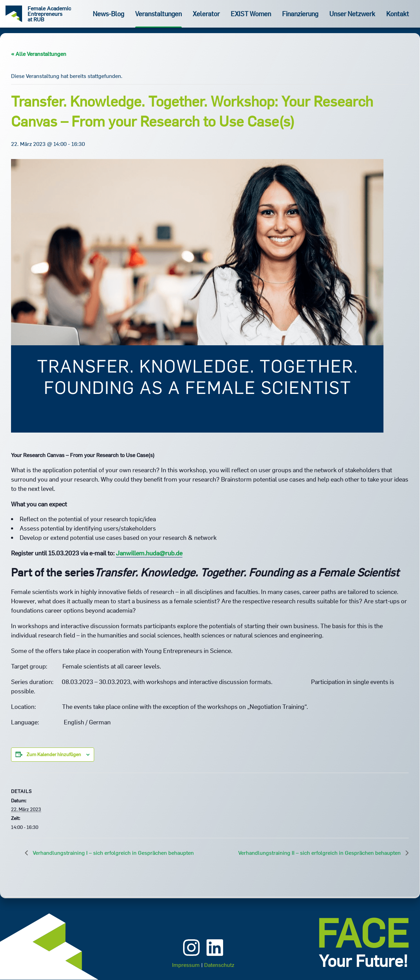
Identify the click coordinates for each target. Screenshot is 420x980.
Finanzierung (300, 14)
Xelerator (206, 14)
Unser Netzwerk (352, 14)
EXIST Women (251, 14)
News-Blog (108, 14)
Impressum (186, 965)
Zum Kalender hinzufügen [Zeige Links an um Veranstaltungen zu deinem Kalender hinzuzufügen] (54, 754)
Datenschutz (219, 965)
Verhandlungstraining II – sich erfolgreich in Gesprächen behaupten (320, 853)
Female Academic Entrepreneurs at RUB (49, 14)
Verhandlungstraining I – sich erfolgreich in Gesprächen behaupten (113, 853)
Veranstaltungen (158, 14)
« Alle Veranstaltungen (39, 54)
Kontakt (398, 14)
